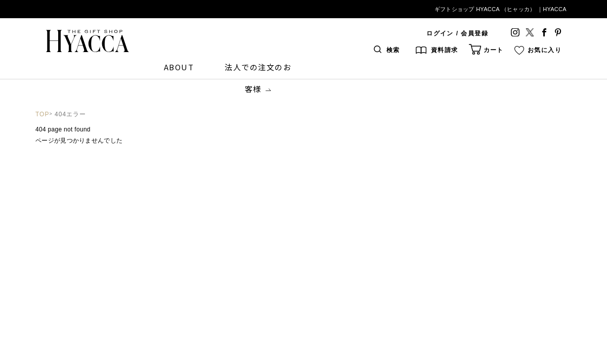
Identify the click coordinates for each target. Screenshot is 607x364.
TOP (42, 114)
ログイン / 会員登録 (457, 33)
